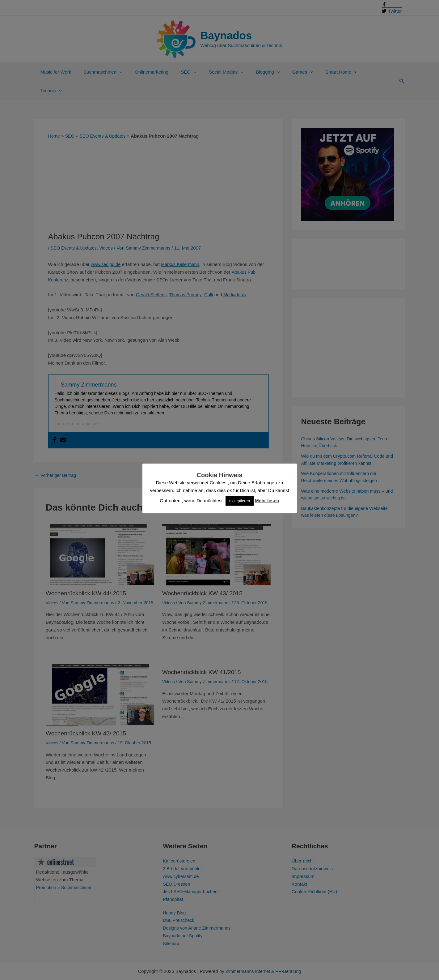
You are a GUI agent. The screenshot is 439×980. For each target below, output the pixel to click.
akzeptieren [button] (240, 501)
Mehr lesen (267, 501)
